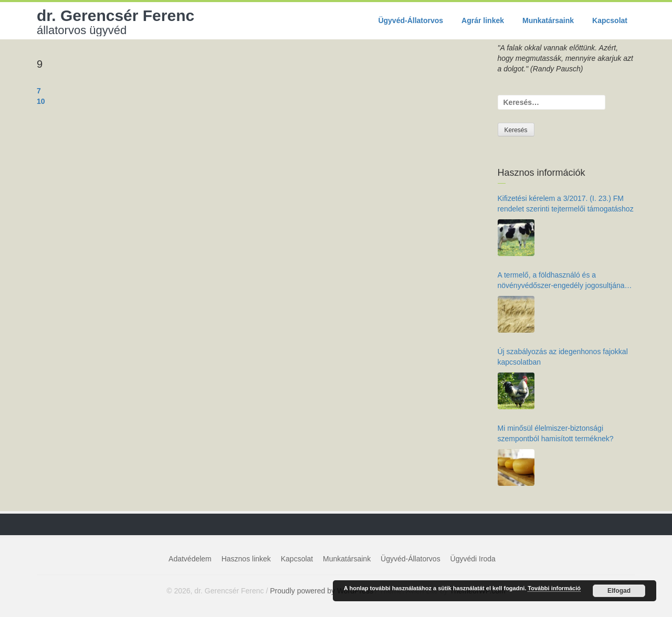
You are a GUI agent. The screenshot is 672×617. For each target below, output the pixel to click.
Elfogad (619, 591)
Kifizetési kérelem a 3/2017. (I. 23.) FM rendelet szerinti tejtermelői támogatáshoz (566, 204)
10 (41, 101)
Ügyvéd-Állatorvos (411, 20)
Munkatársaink (548, 20)
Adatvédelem (190, 559)
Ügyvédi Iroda (473, 559)
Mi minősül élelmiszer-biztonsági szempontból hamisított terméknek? (556, 433)
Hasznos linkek (246, 559)
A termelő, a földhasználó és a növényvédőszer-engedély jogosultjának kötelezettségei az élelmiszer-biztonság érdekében (563, 281)
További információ (554, 588)
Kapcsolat (610, 20)
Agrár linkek (483, 20)
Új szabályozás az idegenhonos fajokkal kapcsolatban (563, 357)
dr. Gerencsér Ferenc (115, 22)
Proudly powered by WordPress (322, 591)
